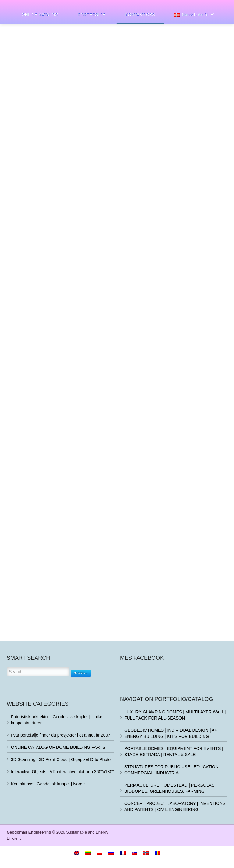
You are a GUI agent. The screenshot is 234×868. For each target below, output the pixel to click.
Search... (81, 673)
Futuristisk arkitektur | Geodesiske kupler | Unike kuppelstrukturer (57, 720)
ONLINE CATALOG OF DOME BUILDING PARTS (58, 747)
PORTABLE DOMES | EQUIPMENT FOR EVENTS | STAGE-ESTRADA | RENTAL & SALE (174, 752)
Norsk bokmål (194, 14)
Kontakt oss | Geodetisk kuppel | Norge (48, 784)
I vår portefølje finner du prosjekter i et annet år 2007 (61, 735)
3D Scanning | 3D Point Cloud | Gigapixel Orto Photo (61, 759)
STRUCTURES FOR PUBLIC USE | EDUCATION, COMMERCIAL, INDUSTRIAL (172, 770)
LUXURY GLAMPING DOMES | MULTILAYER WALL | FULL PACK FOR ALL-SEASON (175, 715)
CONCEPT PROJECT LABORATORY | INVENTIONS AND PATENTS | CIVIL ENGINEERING (175, 806)
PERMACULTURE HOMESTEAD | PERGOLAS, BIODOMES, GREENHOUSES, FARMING (170, 788)
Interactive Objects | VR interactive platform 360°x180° (62, 772)
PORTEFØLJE (92, 15)
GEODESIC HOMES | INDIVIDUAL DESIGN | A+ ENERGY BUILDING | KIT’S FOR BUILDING (171, 733)
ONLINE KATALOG (40, 15)
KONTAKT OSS (140, 15)
